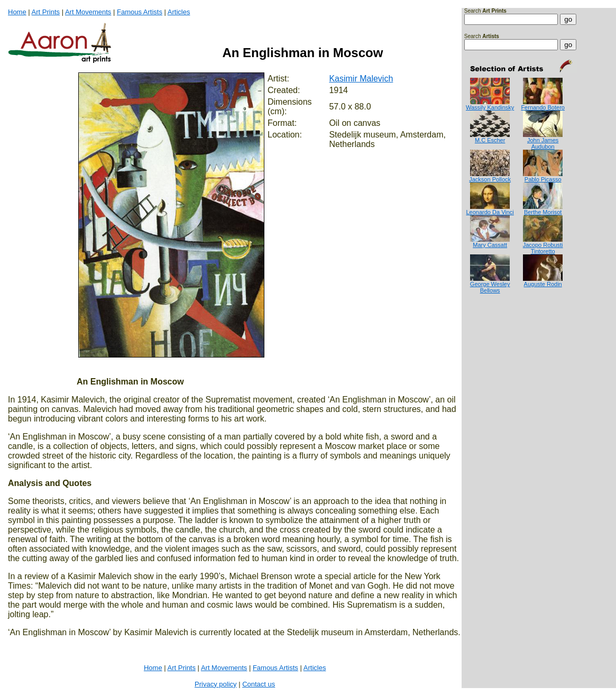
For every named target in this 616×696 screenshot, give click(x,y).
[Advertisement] (497, 336)
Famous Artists (140, 12)
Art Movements (88, 12)
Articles (179, 12)
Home (17, 12)
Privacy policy (215, 684)
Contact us (259, 684)
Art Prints (46, 12)
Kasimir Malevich (361, 79)
